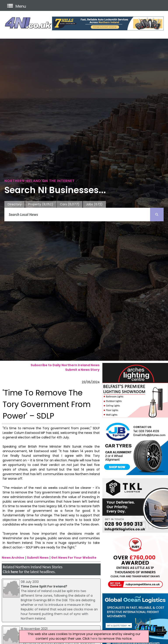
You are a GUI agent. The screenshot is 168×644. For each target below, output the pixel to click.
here (14, 572)
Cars (70, 204)
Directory (15, 204)
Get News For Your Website (74, 558)
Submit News (38, 558)
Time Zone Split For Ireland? (44, 586)
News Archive (13, 558)
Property (41, 204)
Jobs (94, 204)
